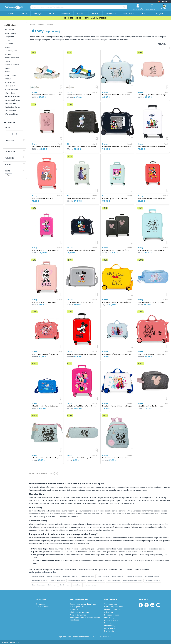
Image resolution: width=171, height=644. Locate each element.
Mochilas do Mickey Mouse (77, 579)
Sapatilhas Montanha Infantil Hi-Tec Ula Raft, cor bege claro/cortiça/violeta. (46, 93)
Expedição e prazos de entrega (83, 603)
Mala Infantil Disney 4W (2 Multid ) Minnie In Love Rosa (152, 353)
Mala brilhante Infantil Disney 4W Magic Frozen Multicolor (117, 405)
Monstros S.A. (10, 82)
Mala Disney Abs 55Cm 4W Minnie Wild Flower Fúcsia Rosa (46, 249)
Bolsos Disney (10, 111)
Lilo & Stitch (9, 30)
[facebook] (141, 604)
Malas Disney (10, 86)
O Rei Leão (9, 44)
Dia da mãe (109, 630)
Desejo (7, 47)
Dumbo (8, 54)
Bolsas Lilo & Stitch (103, 575)
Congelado (9, 37)
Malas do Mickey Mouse (40, 579)
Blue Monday (110, 624)
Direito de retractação (79, 611)
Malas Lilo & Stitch (38, 575)
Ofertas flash (110, 627)
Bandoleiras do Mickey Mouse (132, 579)
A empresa (40, 603)
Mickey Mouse (10, 33)
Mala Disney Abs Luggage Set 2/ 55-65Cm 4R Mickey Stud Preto (116, 249)
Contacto (74, 608)
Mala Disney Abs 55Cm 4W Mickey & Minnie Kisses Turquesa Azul (151, 249)
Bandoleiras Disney (12, 107)
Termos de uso (111, 603)
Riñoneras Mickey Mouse (152, 579)
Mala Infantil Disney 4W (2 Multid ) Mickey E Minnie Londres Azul (117, 145)
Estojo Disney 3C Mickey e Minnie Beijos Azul (46, 456)
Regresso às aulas (112, 613)
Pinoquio (8, 79)
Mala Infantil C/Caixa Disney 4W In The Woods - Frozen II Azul (116, 353)
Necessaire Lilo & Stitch (71, 575)
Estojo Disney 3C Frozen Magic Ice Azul (151, 301)
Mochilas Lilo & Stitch (53, 575)
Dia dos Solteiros (111, 619)
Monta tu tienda (43, 605)
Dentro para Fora (12, 58)
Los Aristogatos (11, 51)
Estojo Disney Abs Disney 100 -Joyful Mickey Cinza (80, 301)
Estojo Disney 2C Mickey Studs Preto (150, 405)
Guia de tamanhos (78, 613)
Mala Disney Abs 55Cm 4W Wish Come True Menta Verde (81, 197)
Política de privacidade (114, 605)
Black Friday (109, 616)
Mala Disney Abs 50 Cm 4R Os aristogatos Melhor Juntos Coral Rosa (46, 197)
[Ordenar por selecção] (154, 45)
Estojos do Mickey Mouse (58, 579)
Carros (7, 40)
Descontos (109, 621)
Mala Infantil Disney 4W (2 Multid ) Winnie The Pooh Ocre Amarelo (117, 301)
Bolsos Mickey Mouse (39, 583)
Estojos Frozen (77, 583)
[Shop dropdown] (163, 1)
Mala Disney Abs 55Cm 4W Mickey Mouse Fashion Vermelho (82, 353)
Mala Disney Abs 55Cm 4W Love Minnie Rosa (81, 405)
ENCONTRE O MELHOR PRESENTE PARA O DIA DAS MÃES (85, 18)
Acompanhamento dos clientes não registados (85, 617)
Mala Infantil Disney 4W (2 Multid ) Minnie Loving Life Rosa (46, 353)
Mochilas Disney (11, 89)
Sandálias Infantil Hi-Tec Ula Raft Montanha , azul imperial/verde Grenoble (82, 93)
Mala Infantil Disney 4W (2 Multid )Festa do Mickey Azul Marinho (81, 249)
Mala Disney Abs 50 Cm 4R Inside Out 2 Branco (152, 145)
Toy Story (9, 61)
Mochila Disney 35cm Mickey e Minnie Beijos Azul (116, 456)
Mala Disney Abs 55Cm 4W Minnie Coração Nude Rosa (44, 301)
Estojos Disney (10, 93)
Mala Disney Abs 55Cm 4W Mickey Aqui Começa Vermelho (152, 197)
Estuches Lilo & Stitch (88, 575)
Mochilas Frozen (65, 583)
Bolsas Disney (10, 103)
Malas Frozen (52, 583)
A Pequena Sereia (12, 65)
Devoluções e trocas (79, 605)
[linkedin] (152, 604)
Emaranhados (10, 75)
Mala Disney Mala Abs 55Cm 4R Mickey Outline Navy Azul (46, 145)
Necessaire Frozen (90, 583)
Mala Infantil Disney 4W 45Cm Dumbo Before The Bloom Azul (116, 93)
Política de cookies (112, 608)
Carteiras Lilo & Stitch (152, 575)
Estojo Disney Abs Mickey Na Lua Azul (45, 405)
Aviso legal (109, 611)
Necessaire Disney (12, 96)
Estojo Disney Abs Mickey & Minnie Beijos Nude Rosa (152, 93)
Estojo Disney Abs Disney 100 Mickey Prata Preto (82, 145)
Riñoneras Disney (12, 114)
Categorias (10, 25)
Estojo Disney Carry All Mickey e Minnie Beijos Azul (81, 456)
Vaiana (7, 72)
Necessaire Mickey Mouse (96, 579)
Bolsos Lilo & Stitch (118, 575)
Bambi (7, 68)
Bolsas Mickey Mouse (114, 579)
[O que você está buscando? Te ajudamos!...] (125, 7)
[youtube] (158, 604)
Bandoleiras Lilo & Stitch (135, 575)
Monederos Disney (12, 100)
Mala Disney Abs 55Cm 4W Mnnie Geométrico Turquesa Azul (114, 197)
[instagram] (147, 604)
